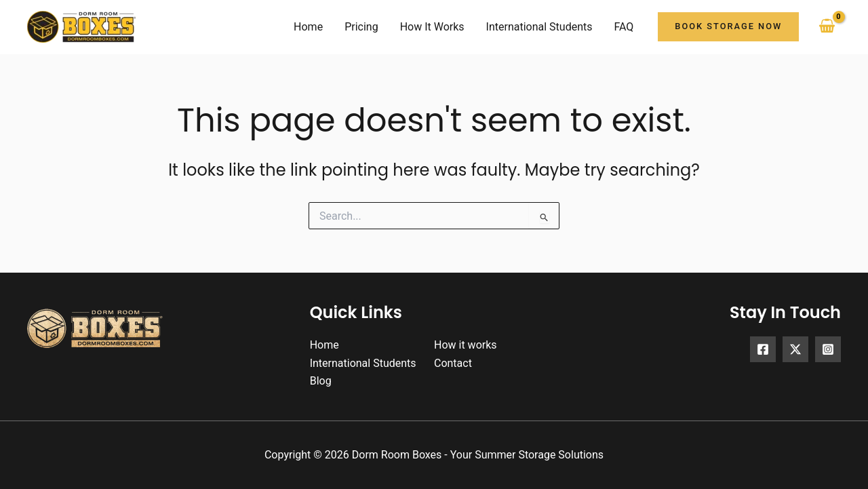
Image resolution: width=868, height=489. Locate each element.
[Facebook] (763, 349)
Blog (321, 381)
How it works (466, 345)
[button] (728, 27)
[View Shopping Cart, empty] (827, 26)
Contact (453, 363)
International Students (363, 363)
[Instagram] (828, 349)
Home (324, 345)
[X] (795, 349)
